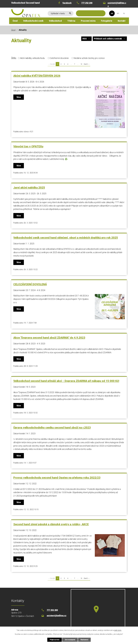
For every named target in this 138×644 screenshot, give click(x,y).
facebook (67, 3)
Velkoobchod (55, 21)
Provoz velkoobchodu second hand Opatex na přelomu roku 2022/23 (57, 478)
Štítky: (14, 58)
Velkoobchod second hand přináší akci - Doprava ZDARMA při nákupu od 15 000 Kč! (66, 381)
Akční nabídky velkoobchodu (32, 58)
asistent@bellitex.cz (117, 4)
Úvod (15, 21)
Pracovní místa (88, 21)
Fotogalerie (107, 21)
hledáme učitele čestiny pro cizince (89, 58)
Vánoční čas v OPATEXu (28, 146)
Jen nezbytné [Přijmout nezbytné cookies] (70, 640)
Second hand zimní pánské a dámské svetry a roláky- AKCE (51, 524)
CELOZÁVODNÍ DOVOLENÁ (30, 284)
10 (81, 64)
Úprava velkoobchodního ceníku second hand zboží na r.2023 (52, 428)
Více (19, 97)
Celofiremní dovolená (59, 58)
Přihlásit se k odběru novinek (110, 39)
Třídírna (71, 21)
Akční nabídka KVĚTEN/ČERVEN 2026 (37, 76)
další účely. (118, 630)
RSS (86, 39)
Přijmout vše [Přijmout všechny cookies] (55, 640)
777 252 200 (87, 3)
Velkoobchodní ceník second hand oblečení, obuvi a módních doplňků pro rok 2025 (66, 238)
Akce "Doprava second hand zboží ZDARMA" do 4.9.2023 (49, 338)
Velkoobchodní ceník (33, 21)
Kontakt (122, 21)
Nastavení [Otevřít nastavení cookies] (84, 640)
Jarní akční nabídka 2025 (29, 188)
